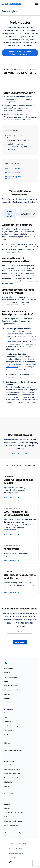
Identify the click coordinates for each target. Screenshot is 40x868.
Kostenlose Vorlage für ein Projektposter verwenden (20, 53)
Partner (7, 808)
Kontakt (7, 699)
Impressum (13, 857)
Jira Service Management (13, 726)
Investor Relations (11, 686)
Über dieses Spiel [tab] (9, 214)
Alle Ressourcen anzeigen (14, 833)
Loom (6, 734)
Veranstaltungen (11, 677)
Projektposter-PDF (13, 172)
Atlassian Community (12, 773)
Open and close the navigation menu (22, 11)
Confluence (8, 730)
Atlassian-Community (20, 453)
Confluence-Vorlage (14, 168)
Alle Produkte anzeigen (13, 751)
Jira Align (8, 722)
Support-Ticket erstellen (14, 794)
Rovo (6, 713)
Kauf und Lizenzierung (12, 769)
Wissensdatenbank (11, 778)
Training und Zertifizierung (14, 812)
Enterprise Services (11, 825)
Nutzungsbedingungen (17, 853)
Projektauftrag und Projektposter (13, 177)
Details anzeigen (11, 497)
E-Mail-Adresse (20, 632)
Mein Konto (8, 786)
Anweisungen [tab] (28, 214)
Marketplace (9, 782)
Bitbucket (8, 743)
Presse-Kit (8, 694)
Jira (6, 717)
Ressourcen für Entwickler (13, 821)
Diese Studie (11, 387)
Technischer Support (11, 765)
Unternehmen (9, 668)
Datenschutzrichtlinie (16, 849)
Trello (6, 739)
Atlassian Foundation (12, 690)
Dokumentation (10, 817)
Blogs (6, 681)
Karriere (7, 673)
